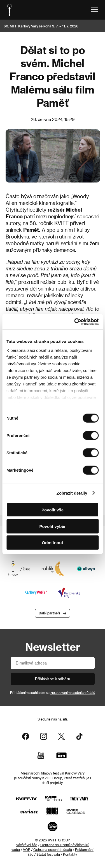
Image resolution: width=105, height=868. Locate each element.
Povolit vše (53, 510)
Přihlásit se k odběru (53, 679)
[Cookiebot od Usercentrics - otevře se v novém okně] (75, 322)
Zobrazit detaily (72, 493)
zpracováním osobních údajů (73, 692)
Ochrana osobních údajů (53, 850)
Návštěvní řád (26, 845)
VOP (27, 850)
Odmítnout (53, 543)
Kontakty (70, 854)
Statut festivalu (48, 854)
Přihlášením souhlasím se (53, 692)
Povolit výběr (52, 526)
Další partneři (49, 613)
